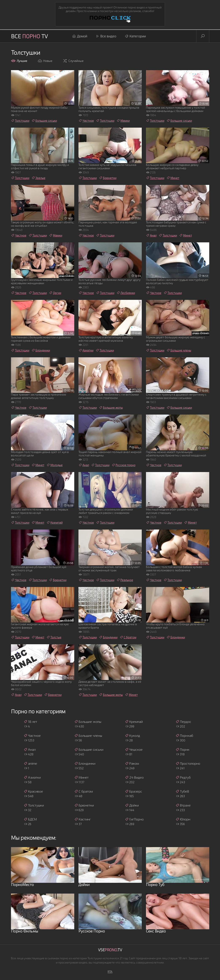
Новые (45, 61)
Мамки (123, 121)
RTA (110, 972)
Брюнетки (108, 178)
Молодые (55, 465)
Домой (80, 36)
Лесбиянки (126, 293)
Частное (86, 121)
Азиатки (86, 350)
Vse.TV (110, 950)
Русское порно (123, 465)
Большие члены (179, 350)
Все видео (106, 36)
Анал (151, 235)
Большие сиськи (44, 121)
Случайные (73, 61)
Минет (173, 178)
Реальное (125, 580)
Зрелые (38, 178)
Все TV (29, 36)
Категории (135, 36)
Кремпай (55, 523)
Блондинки (41, 350)
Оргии (55, 293)
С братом (128, 637)
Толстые (54, 637)
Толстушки (20, 121)
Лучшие (19, 61)
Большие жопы (111, 408)
